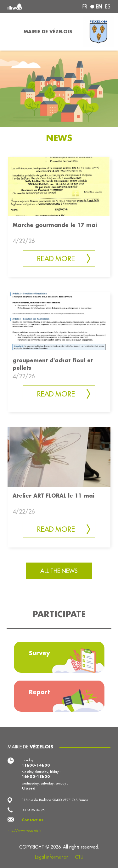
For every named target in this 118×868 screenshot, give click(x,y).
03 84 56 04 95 (33, 810)
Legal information (52, 857)
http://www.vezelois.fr (25, 830)
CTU (79, 857)
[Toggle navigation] (10, 32)
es (108, 7)
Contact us (32, 820)
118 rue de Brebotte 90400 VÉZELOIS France (55, 800)
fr (85, 7)
